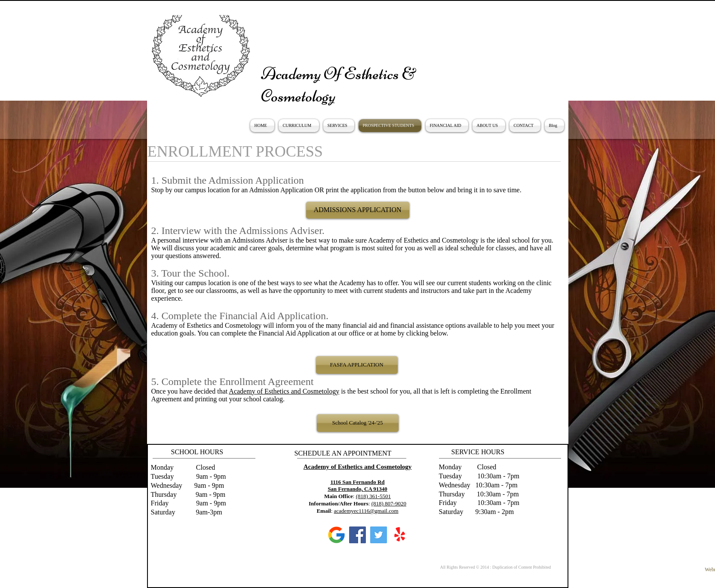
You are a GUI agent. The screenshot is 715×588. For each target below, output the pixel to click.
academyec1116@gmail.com (366, 511)
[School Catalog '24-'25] (358, 423)
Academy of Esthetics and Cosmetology (284, 391)
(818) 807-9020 (389, 503)
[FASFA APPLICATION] (357, 365)
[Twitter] (379, 535)
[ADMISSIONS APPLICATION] (358, 210)
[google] (336, 535)
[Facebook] (357, 535)
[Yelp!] (400, 535)
